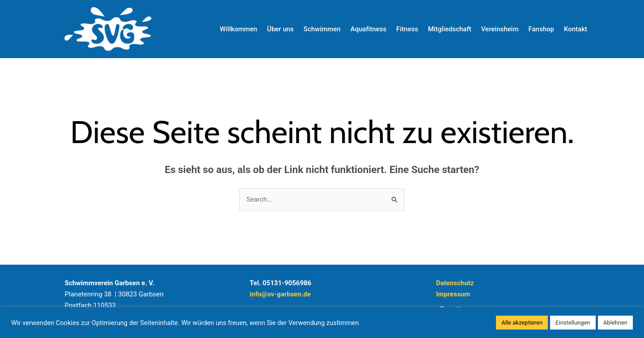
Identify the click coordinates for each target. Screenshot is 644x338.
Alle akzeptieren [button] (522, 323)
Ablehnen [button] (615, 323)
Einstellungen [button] (573, 323)
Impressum (453, 294)
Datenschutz (455, 283)
